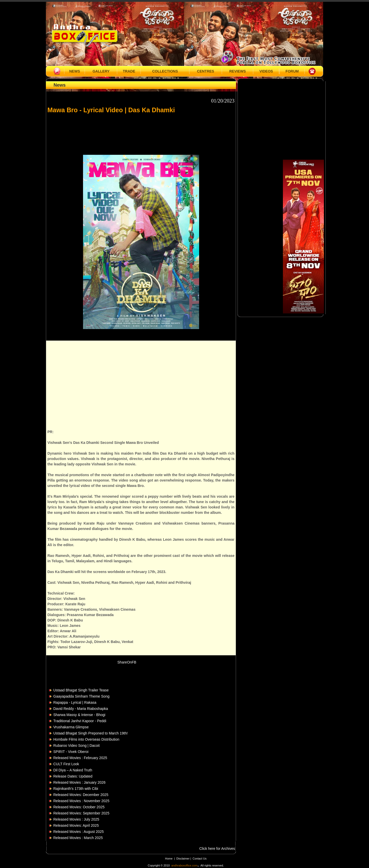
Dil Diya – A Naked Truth (73, 770)
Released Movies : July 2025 (76, 819)
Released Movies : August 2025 (79, 832)
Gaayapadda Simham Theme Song (81, 696)
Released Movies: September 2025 (81, 813)
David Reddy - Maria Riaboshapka (81, 709)
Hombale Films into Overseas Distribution (86, 739)
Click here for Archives (217, 849)
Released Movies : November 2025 (81, 801)
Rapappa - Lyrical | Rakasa (75, 702)
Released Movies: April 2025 (76, 825)
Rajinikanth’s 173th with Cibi (76, 789)
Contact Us (200, 859)
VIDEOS (266, 71)
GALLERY (101, 71)
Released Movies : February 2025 (80, 758)
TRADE (129, 71)
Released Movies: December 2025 (81, 795)
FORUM (292, 71)
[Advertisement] (141, 132)
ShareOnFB (127, 662)
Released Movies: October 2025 (79, 807)
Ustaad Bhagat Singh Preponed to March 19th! (90, 733)
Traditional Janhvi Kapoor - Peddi (80, 721)
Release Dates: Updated (73, 776)
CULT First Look (66, 764)
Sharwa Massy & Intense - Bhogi (79, 715)
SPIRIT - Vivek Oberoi (71, 752)
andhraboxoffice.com (184, 865)
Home (169, 859)
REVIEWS (238, 71)
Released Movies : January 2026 (79, 782)
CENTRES (206, 71)
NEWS (75, 71)
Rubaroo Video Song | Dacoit (76, 746)
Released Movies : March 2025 (78, 838)
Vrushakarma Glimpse (71, 727)
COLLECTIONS (165, 71)
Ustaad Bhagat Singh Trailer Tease (81, 690)
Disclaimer (183, 859)
